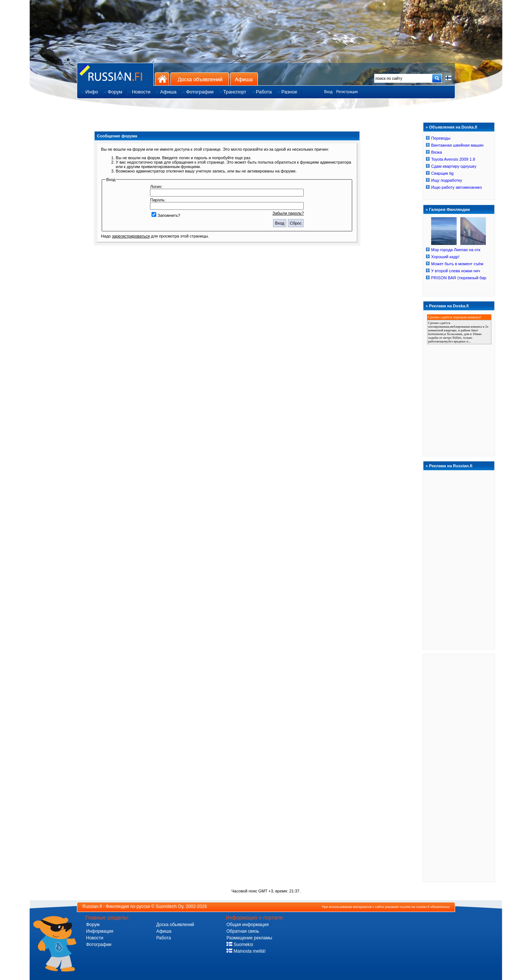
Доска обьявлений (175, 925)
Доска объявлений (200, 79)
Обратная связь (243, 931)
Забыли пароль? (288, 213)
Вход (328, 92)
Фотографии (99, 945)
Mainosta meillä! (246, 951)
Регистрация (347, 92)
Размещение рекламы (249, 938)
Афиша (244, 79)
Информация (100, 931)
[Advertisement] (459, 768)
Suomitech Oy (170, 906)
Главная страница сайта (115, 74)
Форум (93, 925)
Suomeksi (240, 945)
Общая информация (248, 925)
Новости (95, 938)
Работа (164, 938)
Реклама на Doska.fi (449, 306)
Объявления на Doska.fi (453, 127)
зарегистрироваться (131, 236)
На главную (162, 79)
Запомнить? (166, 215)
